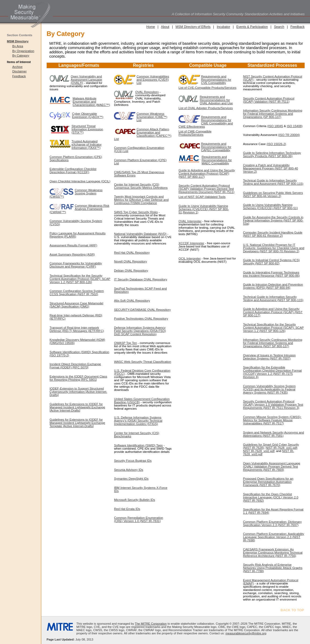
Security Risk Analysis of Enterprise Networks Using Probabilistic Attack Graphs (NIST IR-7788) (273, 568)
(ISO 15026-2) (276, 144)
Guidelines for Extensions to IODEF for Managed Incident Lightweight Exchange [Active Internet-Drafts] (77, 407)
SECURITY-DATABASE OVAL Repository (142, 310)
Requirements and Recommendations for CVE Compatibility (216, 80)
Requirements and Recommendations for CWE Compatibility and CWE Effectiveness (206, 122)
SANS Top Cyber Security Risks (136, 212)
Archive (17, 67)
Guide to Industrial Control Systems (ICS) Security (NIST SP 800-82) (271, 262)
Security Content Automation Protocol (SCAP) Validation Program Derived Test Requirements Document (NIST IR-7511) (206, 189)
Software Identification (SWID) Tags (138, 445)
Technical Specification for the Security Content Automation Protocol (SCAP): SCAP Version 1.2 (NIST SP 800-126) (80, 279)
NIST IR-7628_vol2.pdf (259, 451)
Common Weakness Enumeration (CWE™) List (152, 117)
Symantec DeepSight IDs (131, 479)
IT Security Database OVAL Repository (141, 279)
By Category (21, 55)
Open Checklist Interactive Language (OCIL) (80, 181)
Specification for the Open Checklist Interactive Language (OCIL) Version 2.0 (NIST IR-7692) (271, 497)
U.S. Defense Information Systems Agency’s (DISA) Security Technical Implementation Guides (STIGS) (138, 421)
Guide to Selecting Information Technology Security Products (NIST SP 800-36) (272, 154)
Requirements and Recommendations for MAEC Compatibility (217, 160)
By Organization (23, 51)
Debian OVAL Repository (131, 271)
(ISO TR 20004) (289, 135)
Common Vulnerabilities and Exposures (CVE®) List (153, 80)
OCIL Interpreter (190, 258)
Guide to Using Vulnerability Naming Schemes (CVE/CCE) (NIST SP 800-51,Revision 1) (204, 209)
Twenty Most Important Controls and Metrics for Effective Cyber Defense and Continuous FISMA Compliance (141, 200)
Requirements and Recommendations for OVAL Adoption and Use (216, 100)
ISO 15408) (295, 126)
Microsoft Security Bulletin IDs (134, 500)
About (165, 27)
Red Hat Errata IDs (127, 509)
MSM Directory (18, 41)
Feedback (19, 76)
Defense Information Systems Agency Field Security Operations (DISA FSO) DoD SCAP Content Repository (140, 331)
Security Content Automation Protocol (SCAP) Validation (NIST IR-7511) (269, 100)
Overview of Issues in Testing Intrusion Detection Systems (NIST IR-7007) (269, 357)
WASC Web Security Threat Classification (143, 362)
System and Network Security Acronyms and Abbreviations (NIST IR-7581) (273, 434)
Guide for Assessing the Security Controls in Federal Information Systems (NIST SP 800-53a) (273, 220)
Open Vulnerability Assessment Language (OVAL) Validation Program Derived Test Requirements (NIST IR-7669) (272, 467)
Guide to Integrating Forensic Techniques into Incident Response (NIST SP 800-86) (271, 274)
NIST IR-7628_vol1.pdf (281, 448)
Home (151, 27)
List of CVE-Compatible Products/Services (208, 88)
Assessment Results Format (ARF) (73, 245)
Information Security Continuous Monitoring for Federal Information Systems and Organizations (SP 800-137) (273, 114)
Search (279, 27)
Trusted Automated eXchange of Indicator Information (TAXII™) (87, 145)
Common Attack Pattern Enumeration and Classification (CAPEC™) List (143, 134)
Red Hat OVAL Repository (132, 253)
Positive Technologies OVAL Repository (141, 319)
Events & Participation (252, 27)
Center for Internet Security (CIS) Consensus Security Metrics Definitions (141, 186)
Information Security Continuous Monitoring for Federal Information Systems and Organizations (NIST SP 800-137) (273, 343)
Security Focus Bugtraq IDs (133, 461)
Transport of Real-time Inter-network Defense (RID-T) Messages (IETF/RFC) (77, 329)
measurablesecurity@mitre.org (246, 633)
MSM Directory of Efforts (193, 27)
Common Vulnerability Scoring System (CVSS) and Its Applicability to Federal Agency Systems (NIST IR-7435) (269, 389)
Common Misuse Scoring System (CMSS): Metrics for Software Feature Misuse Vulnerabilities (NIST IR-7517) (272, 420)
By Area (18, 46)
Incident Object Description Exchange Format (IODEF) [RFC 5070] (75, 366)
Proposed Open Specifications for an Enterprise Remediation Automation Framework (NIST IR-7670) (268, 482)
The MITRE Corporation (151, 624)
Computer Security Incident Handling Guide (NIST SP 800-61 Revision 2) (273, 234)
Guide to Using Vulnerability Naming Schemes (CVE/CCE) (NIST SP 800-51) (270, 206)
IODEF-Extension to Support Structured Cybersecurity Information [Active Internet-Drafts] (78, 392)
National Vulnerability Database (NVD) (140, 234)
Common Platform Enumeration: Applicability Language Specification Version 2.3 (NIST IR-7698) (274, 537)
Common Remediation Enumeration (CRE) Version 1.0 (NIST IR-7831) (139, 519)
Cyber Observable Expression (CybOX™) (88, 115)
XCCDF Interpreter (191, 243)
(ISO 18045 (275, 126)
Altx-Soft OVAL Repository (132, 301)
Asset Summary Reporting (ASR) (72, 254)
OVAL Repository (147, 92)
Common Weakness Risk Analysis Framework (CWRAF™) (80, 209)
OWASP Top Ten (125, 343)
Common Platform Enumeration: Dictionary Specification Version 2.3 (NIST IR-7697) (272, 523)
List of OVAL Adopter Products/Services (206, 108)
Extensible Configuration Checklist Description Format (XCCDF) (73, 171)
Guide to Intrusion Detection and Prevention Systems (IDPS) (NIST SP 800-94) (273, 286)
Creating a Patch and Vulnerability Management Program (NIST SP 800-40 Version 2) (270, 168)
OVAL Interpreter (190, 221)
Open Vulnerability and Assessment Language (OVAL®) (86, 80)
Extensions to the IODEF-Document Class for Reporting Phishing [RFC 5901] (78, 378)
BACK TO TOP (292, 610)
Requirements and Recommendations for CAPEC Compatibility (216, 147)
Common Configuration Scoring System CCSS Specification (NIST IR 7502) (77, 293)
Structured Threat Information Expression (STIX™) (87, 129)
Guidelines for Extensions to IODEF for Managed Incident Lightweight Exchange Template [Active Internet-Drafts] (77, 423)
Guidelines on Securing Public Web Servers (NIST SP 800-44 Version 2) (273, 194)
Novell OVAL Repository (130, 261)
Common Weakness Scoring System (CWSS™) (76, 193)
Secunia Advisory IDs (129, 470)
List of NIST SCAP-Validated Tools (202, 197)
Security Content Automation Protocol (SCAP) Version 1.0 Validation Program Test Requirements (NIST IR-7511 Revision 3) (273, 405)
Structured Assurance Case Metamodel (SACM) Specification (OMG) (76, 305)
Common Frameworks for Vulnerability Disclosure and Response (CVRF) (76, 265)
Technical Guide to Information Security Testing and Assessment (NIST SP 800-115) (273, 182)
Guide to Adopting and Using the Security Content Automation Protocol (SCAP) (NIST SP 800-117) (207, 173)
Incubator (223, 27)
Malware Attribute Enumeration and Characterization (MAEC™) (91, 102)
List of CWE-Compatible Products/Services (195, 133)
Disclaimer (20, 71)
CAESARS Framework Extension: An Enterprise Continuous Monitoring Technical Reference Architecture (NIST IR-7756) (273, 553)
